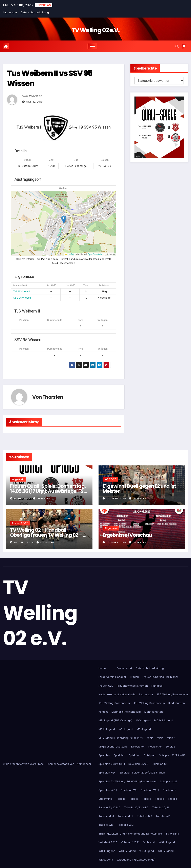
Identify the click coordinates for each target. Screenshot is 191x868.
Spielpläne (169, 790)
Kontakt (103, 712)
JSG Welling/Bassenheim (172, 694)
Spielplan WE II (150, 790)
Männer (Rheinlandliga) (126, 712)
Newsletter (138, 747)
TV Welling (172, 834)
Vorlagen (103, 320)
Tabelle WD (163, 816)
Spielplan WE (129, 790)
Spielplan (104, 755)
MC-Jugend (143, 721)
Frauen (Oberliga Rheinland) (160, 677)
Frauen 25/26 (20, 523)
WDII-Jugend (166, 851)
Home (102, 668)
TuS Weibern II (22, 292)
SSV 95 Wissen (22, 298)
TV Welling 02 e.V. (95, 30)
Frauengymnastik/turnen (132, 686)
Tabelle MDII (106, 816)
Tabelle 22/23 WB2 (136, 808)
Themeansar (83, 764)
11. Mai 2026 (22, 498)
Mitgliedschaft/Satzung (113, 747)
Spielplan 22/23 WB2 (172, 755)
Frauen (134, 677)
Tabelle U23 (144, 816)
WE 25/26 (110, 479)
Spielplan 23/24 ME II (112, 764)
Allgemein (18, 479)
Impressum (10, 12)
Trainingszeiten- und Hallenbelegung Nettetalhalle (130, 834)
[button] (177, 46)
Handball (157, 686)
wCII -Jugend (127, 851)
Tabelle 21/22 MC (110, 808)
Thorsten (36, 96)
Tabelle (121, 799)
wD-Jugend (147, 851)
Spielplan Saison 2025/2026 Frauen (142, 773)
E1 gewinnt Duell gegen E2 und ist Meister (139, 489)
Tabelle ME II (125, 816)
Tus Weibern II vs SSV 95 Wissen (50, 78)
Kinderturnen (177, 703)
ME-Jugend (144, 729)
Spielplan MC (160, 764)
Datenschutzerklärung (35, 12)
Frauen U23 (106, 686)
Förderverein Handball (112, 677)
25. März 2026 (117, 543)
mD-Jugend (126, 729)
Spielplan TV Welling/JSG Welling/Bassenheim (128, 781)
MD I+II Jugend (164, 721)
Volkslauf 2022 (130, 842)
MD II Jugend (107, 729)
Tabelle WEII (126, 825)
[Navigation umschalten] (92, 46)
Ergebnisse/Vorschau (127, 535)
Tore (81, 320)
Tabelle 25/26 (161, 808)
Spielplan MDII (107, 773)
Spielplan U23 (169, 781)
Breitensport (124, 668)
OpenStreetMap (95, 254)
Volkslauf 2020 (108, 842)
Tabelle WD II (107, 825)
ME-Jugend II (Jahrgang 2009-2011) (121, 738)
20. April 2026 (117, 498)
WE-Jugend (106, 860)
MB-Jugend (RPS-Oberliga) (115, 721)
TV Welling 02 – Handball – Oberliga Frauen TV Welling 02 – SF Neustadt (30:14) (49, 535)
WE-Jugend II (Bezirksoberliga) (136, 860)
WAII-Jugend (167, 842)
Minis (150, 738)
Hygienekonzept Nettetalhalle (117, 694)
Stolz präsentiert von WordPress (24, 764)
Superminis (105, 799)
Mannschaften (154, 712)
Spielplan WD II (108, 790)
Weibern (64, 189)
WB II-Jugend (107, 851)
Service (170, 747)
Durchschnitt (55, 320)
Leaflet (69, 254)
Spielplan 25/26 (138, 764)
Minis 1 (171, 738)
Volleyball (149, 842)
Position (24, 320)
